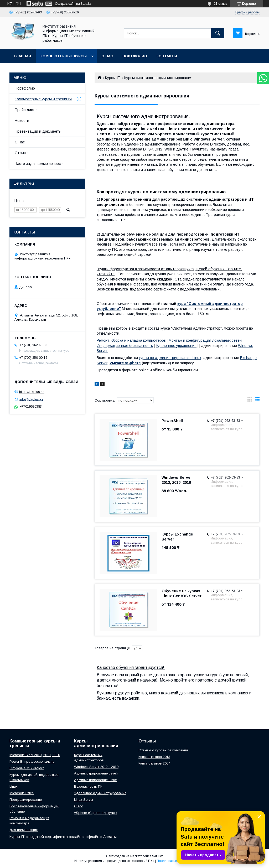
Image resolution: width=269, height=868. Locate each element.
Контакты (167, 56)
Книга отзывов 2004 (154, 763)
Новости (22, 121)
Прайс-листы (26, 110)
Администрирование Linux (95, 780)
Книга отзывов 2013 (154, 757)
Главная (23, 56)
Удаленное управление (176, 346)
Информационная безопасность (125, 346)
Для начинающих (24, 830)
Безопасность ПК (88, 786)
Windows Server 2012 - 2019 (96, 767)
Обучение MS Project (27, 768)
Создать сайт (65, 4)
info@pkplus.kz (31, 399)
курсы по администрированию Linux (170, 358)
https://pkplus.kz (32, 392)
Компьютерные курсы (64, 56)
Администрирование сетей (96, 773)
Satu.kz (157, 856)
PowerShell (172, 421)
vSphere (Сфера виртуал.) (96, 813)
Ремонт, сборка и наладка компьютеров (131, 340)
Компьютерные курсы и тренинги (43, 99)
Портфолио (135, 56)
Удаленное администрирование (100, 793)
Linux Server (84, 800)
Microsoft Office (22, 793)
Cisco (79, 806)
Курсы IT (113, 78)
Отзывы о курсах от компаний (163, 750)
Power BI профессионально (32, 762)
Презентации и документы (38, 131)
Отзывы (22, 153)
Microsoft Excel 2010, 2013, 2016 (35, 755)
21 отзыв (221, 4)
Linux (14, 786)
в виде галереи (250, 401)
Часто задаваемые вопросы (39, 164)
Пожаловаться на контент (176, 861)
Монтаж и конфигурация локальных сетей (205, 340)
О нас (107, 56)
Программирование (26, 800)
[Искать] (218, 33)
